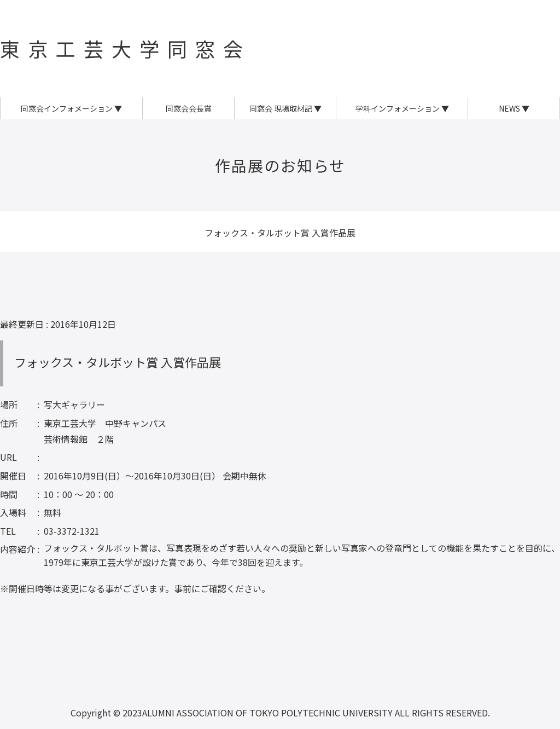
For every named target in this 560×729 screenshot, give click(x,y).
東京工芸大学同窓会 (126, 48)
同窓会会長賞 (189, 108)
